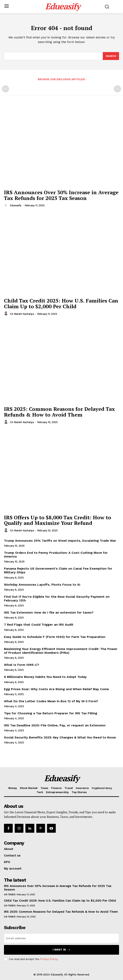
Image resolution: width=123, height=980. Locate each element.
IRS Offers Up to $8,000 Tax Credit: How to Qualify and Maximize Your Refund (58, 520)
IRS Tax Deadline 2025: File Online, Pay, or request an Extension (55, 725)
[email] (61, 938)
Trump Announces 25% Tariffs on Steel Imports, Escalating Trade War (60, 541)
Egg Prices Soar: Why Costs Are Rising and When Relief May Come (56, 689)
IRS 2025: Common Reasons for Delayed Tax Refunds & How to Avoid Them (59, 412)
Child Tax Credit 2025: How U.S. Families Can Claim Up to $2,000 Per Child (61, 303)
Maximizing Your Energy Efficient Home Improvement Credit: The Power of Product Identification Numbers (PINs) (61, 651)
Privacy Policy (49, 959)
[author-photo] (7, 205)
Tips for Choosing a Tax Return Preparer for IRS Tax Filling (51, 713)
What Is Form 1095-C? (22, 665)
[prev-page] (6, 89)
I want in (62, 950)
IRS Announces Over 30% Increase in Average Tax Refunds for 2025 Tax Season (61, 195)
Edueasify (16, 205)
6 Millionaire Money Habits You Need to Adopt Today (45, 677)
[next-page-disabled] (117, 89)
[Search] (111, 56)
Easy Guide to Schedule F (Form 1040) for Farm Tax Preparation (55, 637)
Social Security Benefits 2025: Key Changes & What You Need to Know (60, 737)
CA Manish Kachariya (22, 314)
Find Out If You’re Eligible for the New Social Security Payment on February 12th (57, 598)
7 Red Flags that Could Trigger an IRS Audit (39, 625)
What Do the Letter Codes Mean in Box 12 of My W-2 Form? (51, 701)
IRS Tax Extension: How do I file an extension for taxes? (49, 612)
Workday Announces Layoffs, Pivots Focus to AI (42, 585)
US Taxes (10, 894)
